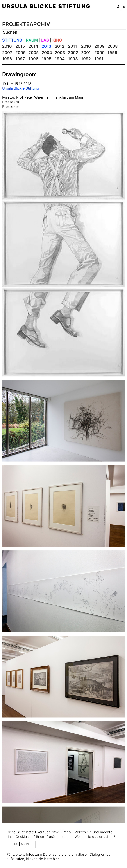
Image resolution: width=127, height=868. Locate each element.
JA (16, 844)
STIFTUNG (12, 40)
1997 (20, 59)
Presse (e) (11, 106)
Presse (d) (11, 102)
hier (56, 859)
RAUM (32, 40)
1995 (47, 59)
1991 (99, 59)
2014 (33, 46)
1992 (86, 59)
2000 (99, 53)
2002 (73, 53)
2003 (60, 53)
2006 (21, 53)
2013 (47, 46)
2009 (99, 46)
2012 (60, 46)
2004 (47, 53)
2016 (7, 46)
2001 (86, 53)
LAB (45, 40)
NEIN (25, 844)
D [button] (118, 6)
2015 (20, 46)
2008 (113, 46)
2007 (7, 53)
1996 (33, 59)
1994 (60, 59)
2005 (34, 53)
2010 (86, 46)
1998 (7, 59)
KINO (57, 40)
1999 (112, 53)
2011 (72, 46)
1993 (73, 59)
